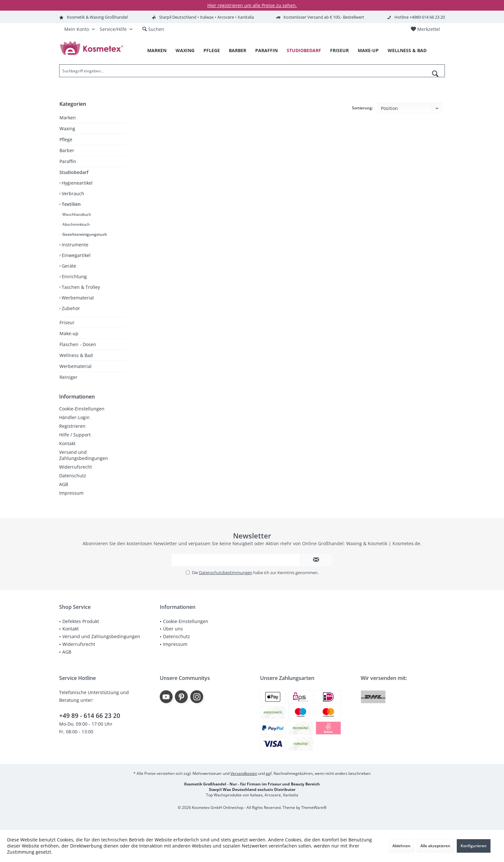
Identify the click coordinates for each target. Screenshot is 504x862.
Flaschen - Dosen (78, 344)
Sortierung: (362, 108)
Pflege (66, 139)
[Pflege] (212, 51)
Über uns (173, 629)
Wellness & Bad (76, 355)
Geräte (68, 266)
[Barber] (238, 51)
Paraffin (68, 161)
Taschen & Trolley (80, 287)
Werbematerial (77, 298)
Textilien (71, 204)
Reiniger (68, 377)
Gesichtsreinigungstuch (84, 234)
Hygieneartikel (76, 183)
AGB (64, 484)
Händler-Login (74, 417)
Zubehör (70, 308)
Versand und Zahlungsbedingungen (84, 455)
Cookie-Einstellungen (82, 409)
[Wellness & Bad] (407, 51)
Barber (67, 150)
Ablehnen (401, 846)
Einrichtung (74, 276)
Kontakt (67, 443)
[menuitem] (425, 29)
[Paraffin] (266, 51)
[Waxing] (185, 51)
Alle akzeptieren (435, 846)
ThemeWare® (314, 807)
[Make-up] (368, 51)
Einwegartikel (76, 255)
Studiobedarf (74, 172)
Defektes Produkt (81, 621)
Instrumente (74, 245)
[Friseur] (339, 51)
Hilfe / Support (75, 435)
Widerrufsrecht (76, 467)
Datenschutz (73, 476)
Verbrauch (72, 193)
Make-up (69, 333)
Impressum (71, 493)
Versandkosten (244, 773)
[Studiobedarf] (304, 51)
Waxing (67, 128)
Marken (68, 118)
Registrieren (72, 426)
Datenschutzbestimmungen (226, 573)
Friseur (67, 322)
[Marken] (157, 51)
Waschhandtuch (76, 214)
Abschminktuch (76, 224)
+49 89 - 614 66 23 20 (90, 716)
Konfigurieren (474, 846)
